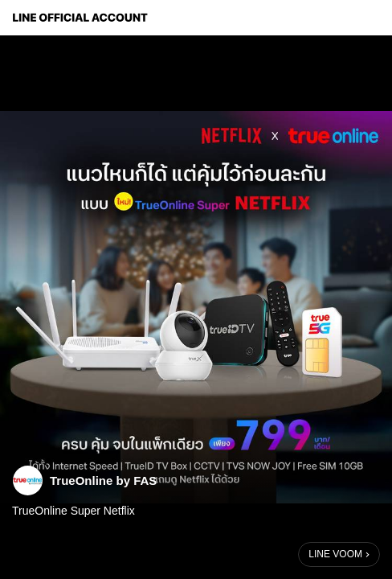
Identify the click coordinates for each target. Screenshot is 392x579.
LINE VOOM (335, 554)
